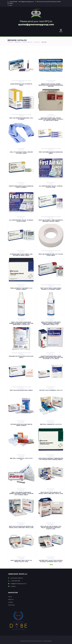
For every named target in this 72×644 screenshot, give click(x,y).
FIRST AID (37, 42)
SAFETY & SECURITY (28, 42)
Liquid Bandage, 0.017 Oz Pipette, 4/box (21, 85)
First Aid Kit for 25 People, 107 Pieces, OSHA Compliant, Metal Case (51, 493)
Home (10, 597)
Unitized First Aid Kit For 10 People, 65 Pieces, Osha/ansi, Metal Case (51, 561)
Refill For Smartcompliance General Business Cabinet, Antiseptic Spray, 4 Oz (51, 323)
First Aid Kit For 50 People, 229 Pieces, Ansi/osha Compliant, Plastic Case (51, 528)
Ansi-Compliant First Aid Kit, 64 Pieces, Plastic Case (21, 561)
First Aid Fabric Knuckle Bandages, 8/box (51, 153)
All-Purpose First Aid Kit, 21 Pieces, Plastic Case (51, 187)
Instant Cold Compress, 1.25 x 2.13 (51, 390)
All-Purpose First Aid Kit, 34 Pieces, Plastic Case (21, 221)
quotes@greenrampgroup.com (36, 24)
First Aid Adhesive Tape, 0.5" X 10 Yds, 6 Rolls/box (51, 255)
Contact (10, 602)
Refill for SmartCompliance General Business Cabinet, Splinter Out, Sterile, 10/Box (21, 494)
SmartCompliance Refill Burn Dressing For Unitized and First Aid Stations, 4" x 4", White (51, 357)
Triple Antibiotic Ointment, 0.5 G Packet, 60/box (21, 289)
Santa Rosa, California (16, 578)
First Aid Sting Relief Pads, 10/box (21, 390)
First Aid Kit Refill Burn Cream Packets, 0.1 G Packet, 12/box (51, 289)
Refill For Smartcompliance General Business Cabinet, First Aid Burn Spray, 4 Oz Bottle (21, 323)
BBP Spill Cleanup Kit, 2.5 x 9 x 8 (51, 424)
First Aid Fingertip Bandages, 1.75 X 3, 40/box (21, 119)
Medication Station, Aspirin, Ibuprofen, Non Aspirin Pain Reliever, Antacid (51, 85)
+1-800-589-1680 (12, 2)
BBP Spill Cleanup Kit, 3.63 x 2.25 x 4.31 (21, 459)
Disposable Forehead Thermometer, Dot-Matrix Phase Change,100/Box (51, 459)
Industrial (18, 42)
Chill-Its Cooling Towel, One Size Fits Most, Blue (21, 153)
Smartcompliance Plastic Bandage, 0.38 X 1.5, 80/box (21, 187)
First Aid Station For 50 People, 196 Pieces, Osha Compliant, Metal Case (21, 527)
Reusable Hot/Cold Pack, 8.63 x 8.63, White (21, 357)
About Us (11, 599)
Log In (10, 5)
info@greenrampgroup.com (26, 2)
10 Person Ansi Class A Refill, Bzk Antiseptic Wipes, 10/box (21, 255)
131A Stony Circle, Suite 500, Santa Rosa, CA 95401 (48, 2)
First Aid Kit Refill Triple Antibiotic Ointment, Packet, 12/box (51, 221)
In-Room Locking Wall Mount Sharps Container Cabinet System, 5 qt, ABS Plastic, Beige (51, 119)
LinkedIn (10, 3)
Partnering (11, 605)
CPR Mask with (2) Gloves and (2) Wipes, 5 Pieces (21, 425)
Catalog (10, 42)
